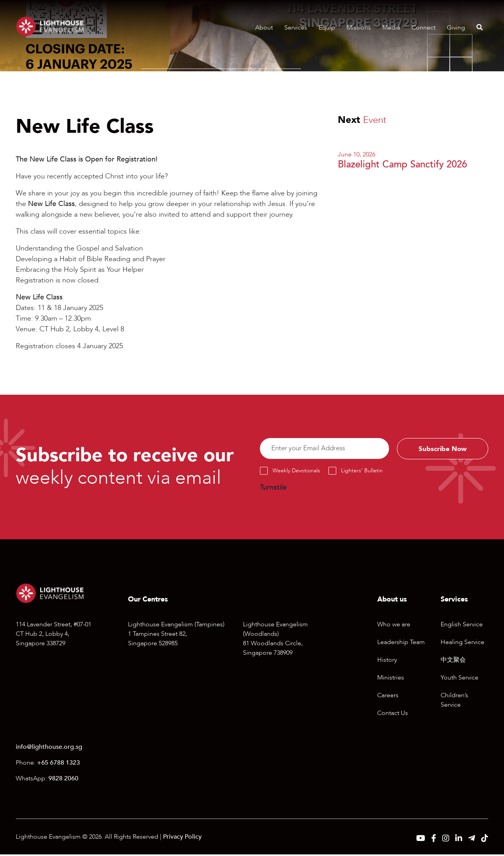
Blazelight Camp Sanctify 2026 (402, 164)
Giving (456, 28)
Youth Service (460, 679)
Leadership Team (401, 644)
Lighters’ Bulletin (362, 473)
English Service (462, 626)
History (387, 661)
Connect (423, 28)
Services (296, 28)
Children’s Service (454, 702)
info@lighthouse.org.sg (49, 748)
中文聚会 (453, 661)
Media (391, 28)
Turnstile (273, 489)
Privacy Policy (182, 838)
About (264, 28)
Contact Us (393, 715)
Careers (388, 697)
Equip (327, 28)
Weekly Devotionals (296, 473)
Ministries (391, 679)
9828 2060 (63, 780)
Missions (359, 28)
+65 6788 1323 (58, 764)
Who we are (394, 626)
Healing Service (462, 644)
